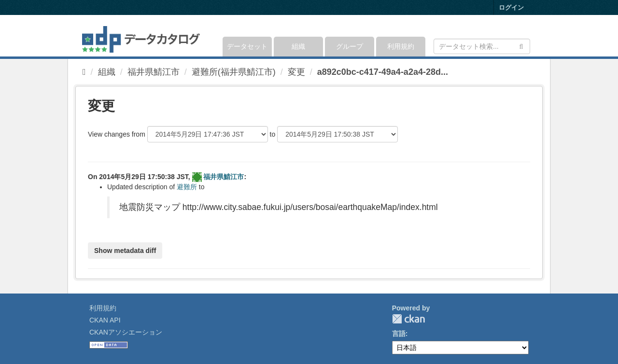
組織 (298, 46)
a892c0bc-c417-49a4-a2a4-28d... (383, 72)
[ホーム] (84, 72)
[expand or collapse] (529, 36)
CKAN (408, 319)
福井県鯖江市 (154, 72)
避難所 (187, 187)
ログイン (511, 7)
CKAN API (105, 320)
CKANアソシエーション (126, 332)
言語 (399, 334)
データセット (247, 46)
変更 (296, 72)
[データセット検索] (482, 46)
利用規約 (401, 46)
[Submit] (521, 46)
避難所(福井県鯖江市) (234, 72)
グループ (350, 46)
